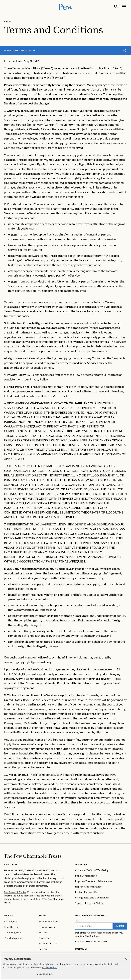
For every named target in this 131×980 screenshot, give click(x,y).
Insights (9, 916)
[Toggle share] (125, 51)
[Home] (33, 856)
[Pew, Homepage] (66, 7)
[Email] (94, 926)
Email (77, 921)
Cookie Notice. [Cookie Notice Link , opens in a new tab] (49, 968)
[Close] (126, 959)
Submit (120, 926)
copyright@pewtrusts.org (35, 662)
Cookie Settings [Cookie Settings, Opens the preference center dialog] (45, 975)
